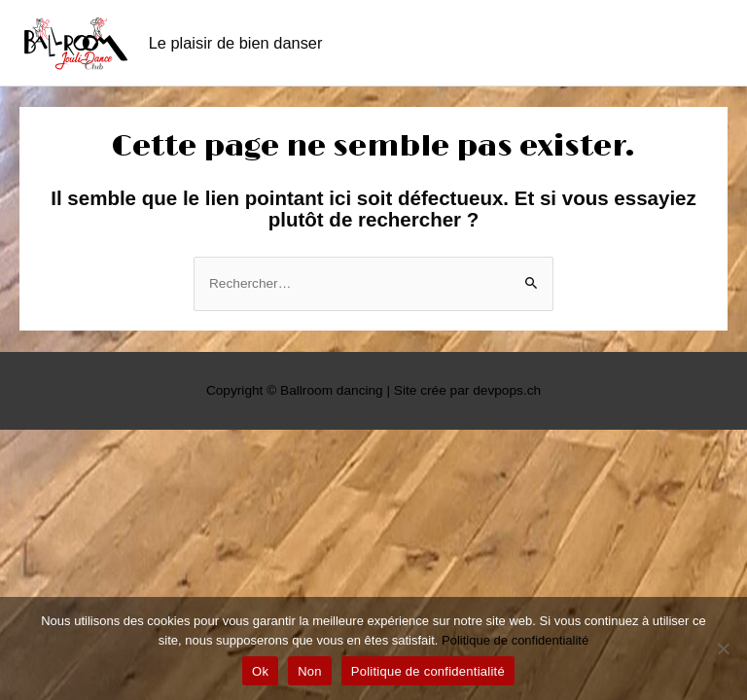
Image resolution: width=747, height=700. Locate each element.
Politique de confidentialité (515, 640)
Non (310, 671)
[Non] (723, 648)
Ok (260, 671)
